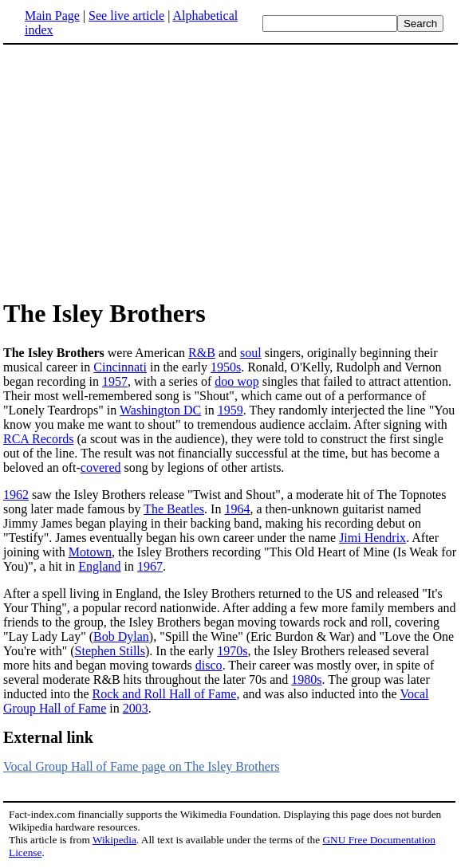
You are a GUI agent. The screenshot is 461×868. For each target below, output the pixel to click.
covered (101, 467)
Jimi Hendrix (372, 538)
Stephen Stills (110, 651)
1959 (230, 410)
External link (48, 737)
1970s (232, 651)
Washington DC (160, 410)
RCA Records (38, 439)
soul (251, 353)
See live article (126, 16)
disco (209, 665)
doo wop (237, 381)
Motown (90, 552)
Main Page (52, 16)
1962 (16, 495)
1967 (150, 566)
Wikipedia (114, 840)
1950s (226, 367)
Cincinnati (120, 367)
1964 (237, 509)
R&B (202, 353)
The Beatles (174, 509)
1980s (306, 679)
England (99, 566)
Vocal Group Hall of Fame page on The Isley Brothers (141, 766)
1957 (115, 381)
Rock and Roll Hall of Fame (165, 694)
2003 (136, 708)
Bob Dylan (121, 636)
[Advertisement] (137, 171)
